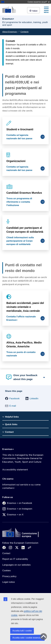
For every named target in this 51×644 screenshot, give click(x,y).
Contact (6, 553)
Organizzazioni (16, 161)
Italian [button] (33, 11)
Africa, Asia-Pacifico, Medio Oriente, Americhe (24, 344)
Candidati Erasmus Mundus (24, 193)
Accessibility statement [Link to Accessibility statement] (15, 470)
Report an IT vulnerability (15, 559)
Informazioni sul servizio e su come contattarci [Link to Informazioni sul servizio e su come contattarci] (21, 486)
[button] (12, 398)
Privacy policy (9, 576)
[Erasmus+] (9, 9)
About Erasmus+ (10, 32)
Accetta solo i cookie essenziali (27, 638)
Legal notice (9, 582)
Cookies (6, 571)
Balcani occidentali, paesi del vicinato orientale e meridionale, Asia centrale (25, 307)
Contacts (24, 32)
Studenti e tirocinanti (20, 129)
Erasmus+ (8, 449)
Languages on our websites (16, 565)
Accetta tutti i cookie (22, 631)
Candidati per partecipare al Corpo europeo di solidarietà (25, 230)
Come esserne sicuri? (39, 2)
